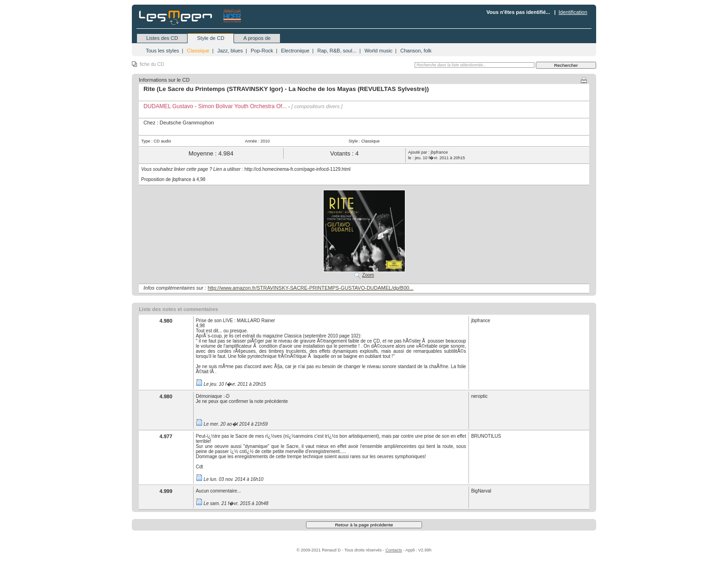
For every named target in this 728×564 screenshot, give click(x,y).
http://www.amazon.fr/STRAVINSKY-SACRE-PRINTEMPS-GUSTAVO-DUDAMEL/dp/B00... (310, 288)
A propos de (257, 38)
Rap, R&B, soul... (337, 51)
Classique (198, 51)
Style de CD (211, 38)
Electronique (295, 51)
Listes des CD (162, 38)
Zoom (368, 275)
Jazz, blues (230, 51)
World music (378, 51)
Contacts (394, 550)
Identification (573, 12)
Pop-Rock (262, 51)
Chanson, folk (416, 51)
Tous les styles (162, 51)
